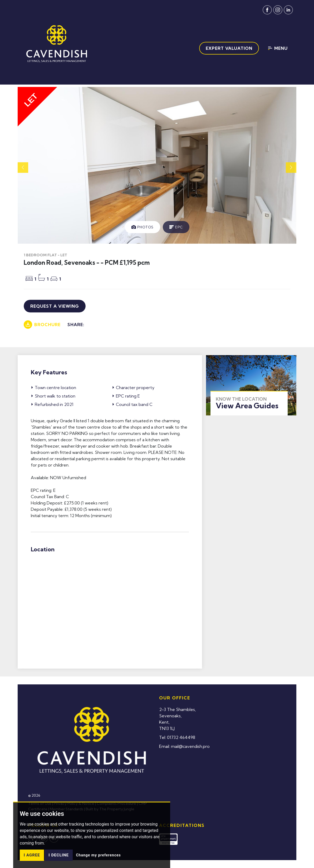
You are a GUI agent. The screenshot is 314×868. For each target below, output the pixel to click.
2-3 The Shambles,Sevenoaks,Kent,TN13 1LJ (178, 719)
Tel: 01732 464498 (177, 737)
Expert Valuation (229, 48)
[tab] (143, 227)
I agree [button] (32, 855)
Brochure (42, 325)
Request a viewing (55, 306)
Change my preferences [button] (98, 855)
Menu (278, 48)
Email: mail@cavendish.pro (184, 746)
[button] (291, 168)
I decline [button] (59, 855)
